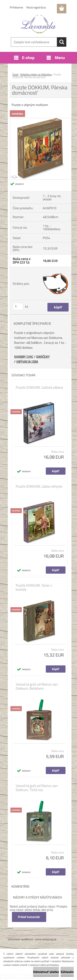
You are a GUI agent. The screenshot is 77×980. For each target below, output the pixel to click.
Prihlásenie (17, 7)
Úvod (15, 74)
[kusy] (18, 306)
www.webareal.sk (46, 939)
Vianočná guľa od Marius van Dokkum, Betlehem (37, 686)
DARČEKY (43, 357)
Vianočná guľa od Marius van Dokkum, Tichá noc (37, 788)
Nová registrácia (36, 7)
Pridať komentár (29, 917)
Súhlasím (67, 972)
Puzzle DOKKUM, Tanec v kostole (34, 587)
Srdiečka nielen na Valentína (36, 74)
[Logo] (38, 24)
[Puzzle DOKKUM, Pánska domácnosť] (41, 120)
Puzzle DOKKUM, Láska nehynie (39, 486)
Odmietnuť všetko (46, 972)
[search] (62, 42)
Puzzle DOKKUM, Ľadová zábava (39, 387)
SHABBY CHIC (24, 357)
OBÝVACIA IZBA (27, 362)
